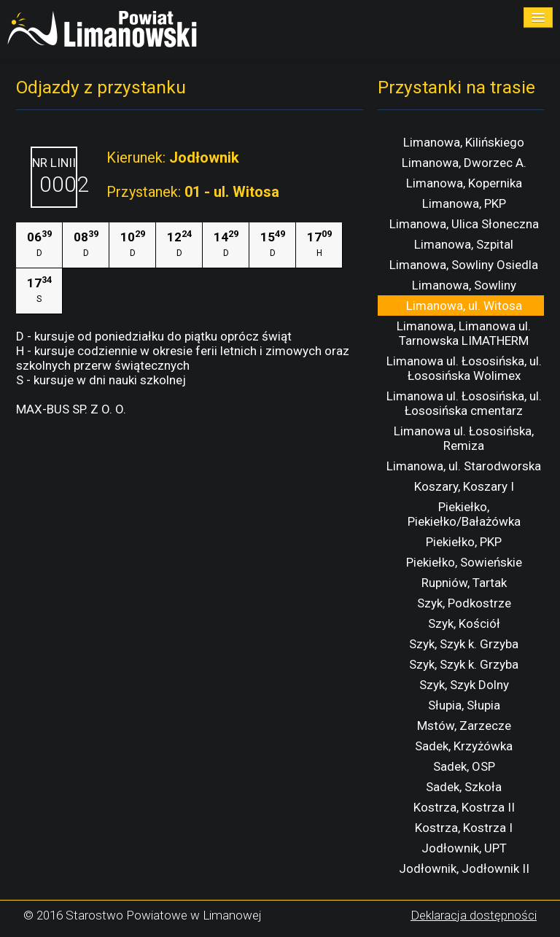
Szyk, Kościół (464, 623)
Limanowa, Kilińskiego (464, 142)
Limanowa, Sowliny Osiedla (464, 265)
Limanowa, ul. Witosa (464, 306)
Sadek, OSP (464, 766)
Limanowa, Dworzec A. (464, 163)
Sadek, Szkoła (464, 787)
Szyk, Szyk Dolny (464, 685)
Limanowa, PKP (464, 203)
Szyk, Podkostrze (464, 603)
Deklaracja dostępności (474, 915)
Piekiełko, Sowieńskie (464, 562)
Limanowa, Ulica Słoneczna (464, 224)
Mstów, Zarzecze (464, 726)
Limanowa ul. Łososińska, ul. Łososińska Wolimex (464, 368)
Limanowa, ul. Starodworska (464, 466)
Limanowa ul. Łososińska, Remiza (464, 438)
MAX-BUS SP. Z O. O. (71, 409)
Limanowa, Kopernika (464, 183)
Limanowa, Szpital (464, 244)
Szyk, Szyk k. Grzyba (464, 644)
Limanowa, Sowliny (464, 285)
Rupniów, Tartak (464, 583)
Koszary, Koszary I (464, 486)
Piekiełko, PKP (464, 542)
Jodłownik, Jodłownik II (464, 868)
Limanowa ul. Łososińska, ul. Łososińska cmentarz (464, 403)
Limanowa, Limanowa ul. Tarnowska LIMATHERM (464, 333)
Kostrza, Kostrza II (464, 807)
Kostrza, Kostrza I (464, 828)
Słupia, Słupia (464, 705)
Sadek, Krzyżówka (464, 746)
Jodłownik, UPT (464, 848)
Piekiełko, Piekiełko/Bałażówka (464, 514)
